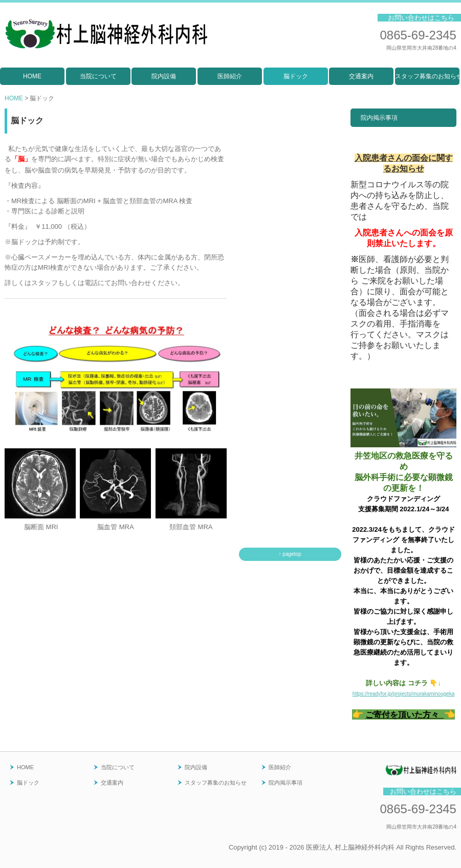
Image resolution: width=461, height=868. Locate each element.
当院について (98, 76)
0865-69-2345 (418, 35)
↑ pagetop (290, 554)
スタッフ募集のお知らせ (427, 76)
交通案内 (361, 76)
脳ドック (296, 76)
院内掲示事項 (379, 118)
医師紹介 (230, 76)
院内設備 (164, 76)
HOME (32, 76)
